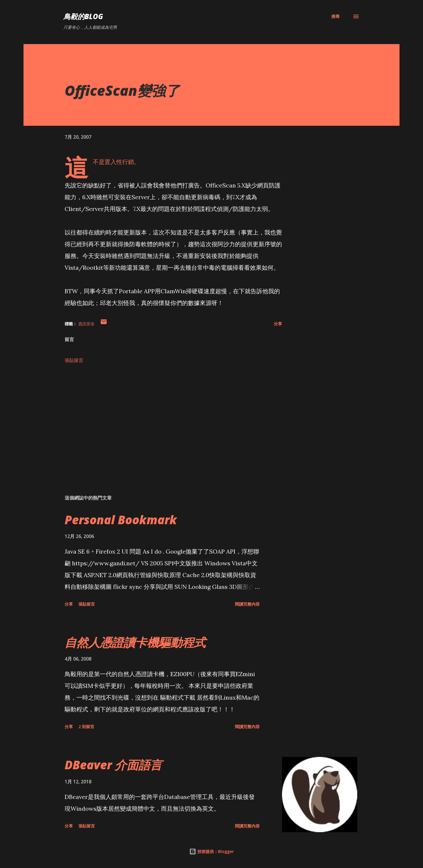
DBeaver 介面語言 (113, 765)
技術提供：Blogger (211, 851)
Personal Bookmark (121, 520)
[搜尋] (335, 16)
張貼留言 (74, 360)
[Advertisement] (164, 421)
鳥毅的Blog (83, 16)
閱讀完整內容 (247, 604)
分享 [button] (278, 324)
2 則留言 (86, 727)
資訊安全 (86, 324)
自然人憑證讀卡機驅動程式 (135, 642)
